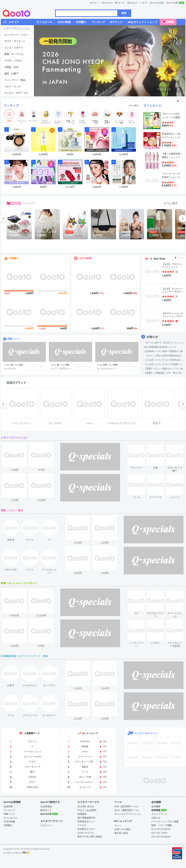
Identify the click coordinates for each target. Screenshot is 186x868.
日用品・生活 (11, 67)
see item (140, 447)
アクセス (82, 825)
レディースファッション (17, 28)
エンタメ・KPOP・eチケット (19, 93)
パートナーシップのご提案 (165, 822)
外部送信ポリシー (86, 822)
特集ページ (14, 339)
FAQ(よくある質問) (87, 810)
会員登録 (8, 806)
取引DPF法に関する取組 (90, 837)
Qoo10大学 (172, 3)
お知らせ (152, 337)
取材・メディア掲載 (162, 825)
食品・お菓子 (11, 73)
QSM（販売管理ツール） (127, 806)
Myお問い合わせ (86, 806)
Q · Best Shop (158, 259)
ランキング (11, 105)
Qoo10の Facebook (161, 829)
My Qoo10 (107, 3)
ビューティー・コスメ (16, 35)
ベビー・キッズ (13, 86)
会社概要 (156, 806)
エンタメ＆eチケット (146, 733)
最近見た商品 (121, 833)
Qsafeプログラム (86, 833)
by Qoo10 (29, 203)
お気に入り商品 (122, 829)
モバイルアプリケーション (128, 814)
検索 (124, 13)
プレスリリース (159, 814)
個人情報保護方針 (86, 818)
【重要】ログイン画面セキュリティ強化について (165, 369)
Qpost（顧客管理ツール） (127, 810)
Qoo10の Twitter (159, 833)
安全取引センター (86, 829)
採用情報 (156, 810)
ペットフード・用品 (15, 80)
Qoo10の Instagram (161, 837)
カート (122, 3)
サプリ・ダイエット (15, 41)
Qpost (134, 3)
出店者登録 (46, 806)
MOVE (14, 203)
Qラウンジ (46, 825)
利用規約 (82, 814)
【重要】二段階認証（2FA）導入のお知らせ (165, 373)
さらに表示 (133, 105)
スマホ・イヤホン (14, 60)
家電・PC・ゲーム (14, 54)
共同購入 (14, 258)
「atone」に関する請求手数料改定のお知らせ (165, 356)
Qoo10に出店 (157, 3)
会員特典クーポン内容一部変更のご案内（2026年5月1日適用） (165, 351)
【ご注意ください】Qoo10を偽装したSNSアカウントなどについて (165, 364)
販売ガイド (46, 810)
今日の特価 (85, 258)
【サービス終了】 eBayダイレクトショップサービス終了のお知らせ (165, 343)
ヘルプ (144, 3)
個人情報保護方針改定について (160, 347)
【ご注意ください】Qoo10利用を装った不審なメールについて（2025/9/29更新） (165, 360)
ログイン (94, 3)
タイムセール (152, 105)
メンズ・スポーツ (14, 48)
